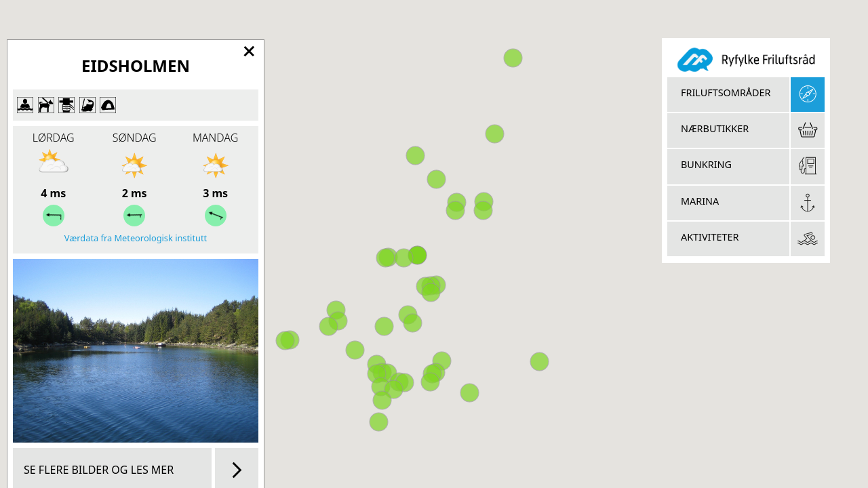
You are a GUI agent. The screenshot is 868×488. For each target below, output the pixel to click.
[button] (539, 362)
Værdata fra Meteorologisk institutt (136, 238)
